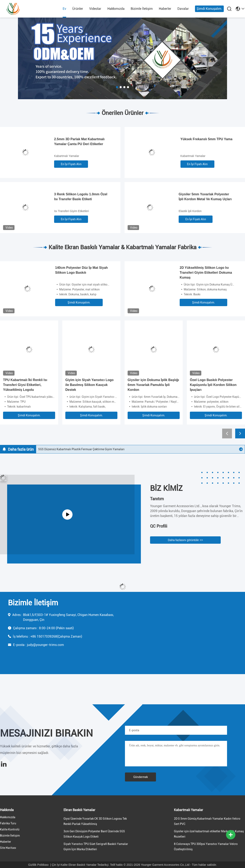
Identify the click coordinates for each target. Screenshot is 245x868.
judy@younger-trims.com (45, 645)
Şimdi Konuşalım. (209, 9)
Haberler (165, 9)
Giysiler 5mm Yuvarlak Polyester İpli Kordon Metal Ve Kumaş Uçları (205, 197)
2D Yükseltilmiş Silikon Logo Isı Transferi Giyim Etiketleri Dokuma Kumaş (206, 273)
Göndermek (141, 777)
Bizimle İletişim (142, 9)
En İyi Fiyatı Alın (71, 164)
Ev (64, 9)
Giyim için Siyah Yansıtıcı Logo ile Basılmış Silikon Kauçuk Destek (89, 385)
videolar (95, 9)
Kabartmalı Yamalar (67, 156)
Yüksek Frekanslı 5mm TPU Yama (207, 139)
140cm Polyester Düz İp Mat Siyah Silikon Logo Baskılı (81, 270)
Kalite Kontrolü (10, 829)
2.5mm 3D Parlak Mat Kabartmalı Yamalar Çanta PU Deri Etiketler (79, 142)
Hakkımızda (116, 9)
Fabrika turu (8, 823)
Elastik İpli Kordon (190, 211)
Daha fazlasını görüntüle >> (185, 540)
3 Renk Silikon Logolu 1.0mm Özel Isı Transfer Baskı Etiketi (81, 197)
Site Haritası (8, 848)
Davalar (183, 9)
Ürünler (78, 9)
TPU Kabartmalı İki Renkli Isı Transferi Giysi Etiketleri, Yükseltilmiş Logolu (25, 385)
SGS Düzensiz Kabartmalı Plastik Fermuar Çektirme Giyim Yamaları (81, 449)
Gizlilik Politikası (38, 865)
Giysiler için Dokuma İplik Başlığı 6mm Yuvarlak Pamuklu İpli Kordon (153, 385)
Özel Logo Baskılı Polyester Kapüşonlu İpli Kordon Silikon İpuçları (213, 385)
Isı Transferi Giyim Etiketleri (71, 211)
